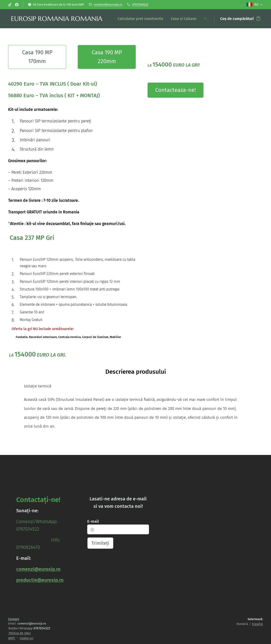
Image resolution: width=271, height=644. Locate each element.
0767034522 (140, 4)
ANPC (12, 638)
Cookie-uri (27, 638)
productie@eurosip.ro (40, 580)
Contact (13, 619)
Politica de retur (20, 633)
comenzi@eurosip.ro (108, 4)
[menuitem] (142, 19)
